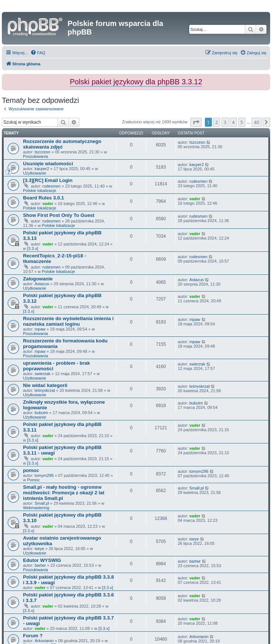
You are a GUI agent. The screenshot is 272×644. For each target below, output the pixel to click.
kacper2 (42, 169)
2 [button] (217, 122)
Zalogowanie (38, 279)
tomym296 (44, 475)
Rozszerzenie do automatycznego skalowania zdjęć (62, 144)
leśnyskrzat (45, 390)
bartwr (40, 565)
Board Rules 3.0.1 (44, 198)
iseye (39, 549)
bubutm (41, 413)
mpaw (40, 329)
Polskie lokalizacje (40, 191)
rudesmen (51, 186)
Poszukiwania (35, 156)
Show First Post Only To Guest (59, 215)
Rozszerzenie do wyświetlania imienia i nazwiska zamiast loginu (68, 321)
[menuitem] (38, 53)
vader (48, 204)
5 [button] (242, 122)
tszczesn (42, 152)
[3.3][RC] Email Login (48, 180)
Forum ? (33, 636)
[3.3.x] (33, 248)
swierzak (42, 374)
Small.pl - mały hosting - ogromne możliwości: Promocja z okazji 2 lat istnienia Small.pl (64, 493)
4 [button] (233, 122)
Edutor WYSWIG (42, 560)
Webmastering (36, 508)
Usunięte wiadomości (48, 164)
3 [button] (225, 122)
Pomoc (33, 480)
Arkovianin (44, 641)
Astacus (42, 284)
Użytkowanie (35, 173)
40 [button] (257, 122)
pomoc (31, 470)
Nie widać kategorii (45, 385)
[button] (196, 122)
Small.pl (42, 503)
